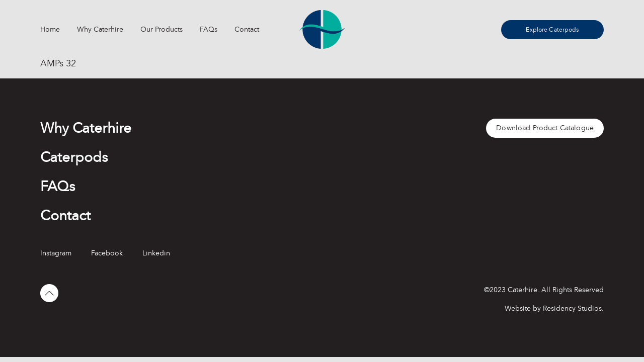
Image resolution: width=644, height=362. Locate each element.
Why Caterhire (100, 29)
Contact (247, 29)
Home (50, 29)
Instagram (56, 253)
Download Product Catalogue (545, 128)
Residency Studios (572, 308)
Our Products (162, 29)
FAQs (209, 29)
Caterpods (74, 157)
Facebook (107, 253)
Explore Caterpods (552, 30)
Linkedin (156, 253)
